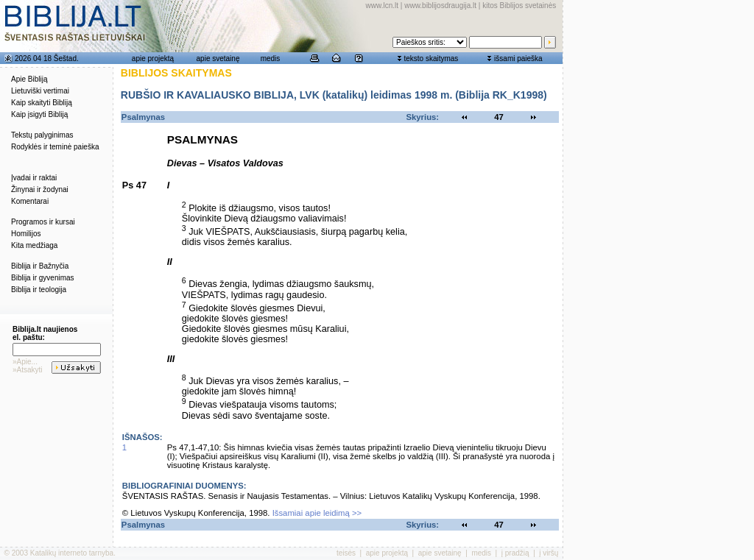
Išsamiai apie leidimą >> (317, 513)
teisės (346, 553)
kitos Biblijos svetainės (519, 6)
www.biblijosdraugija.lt (440, 6)
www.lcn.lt (382, 6)
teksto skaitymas (431, 59)
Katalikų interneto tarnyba (72, 553)
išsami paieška (518, 59)
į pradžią (515, 553)
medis (271, 59)
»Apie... (25, 362)
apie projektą (153, 59)
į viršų (549, 553)
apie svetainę (218, 59)
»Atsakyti (28, 370)
